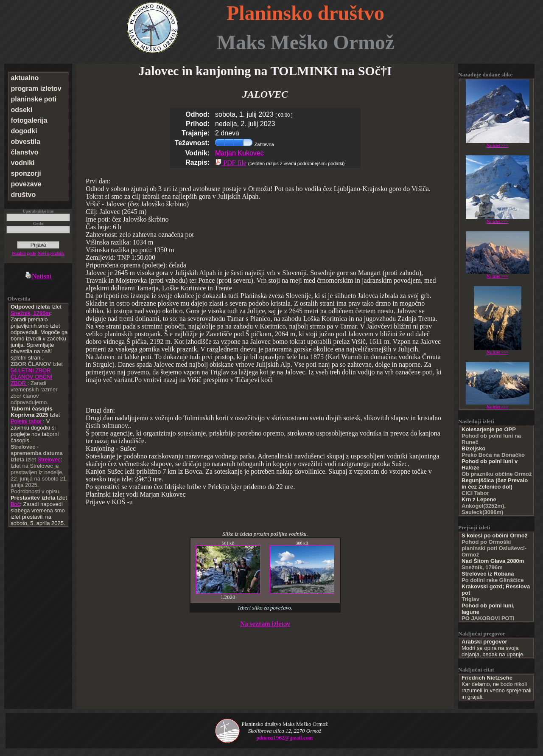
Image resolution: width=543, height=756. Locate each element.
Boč (15, 504)
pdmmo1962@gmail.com (285, 738)
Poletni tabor (27, 421)
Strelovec (49, 460)
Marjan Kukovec (239, 153)
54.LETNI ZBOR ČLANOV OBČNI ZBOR (31, 377)
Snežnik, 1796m (30, 313)
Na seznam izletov (265, 624)
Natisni (38, 276)
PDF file (231, 163)
